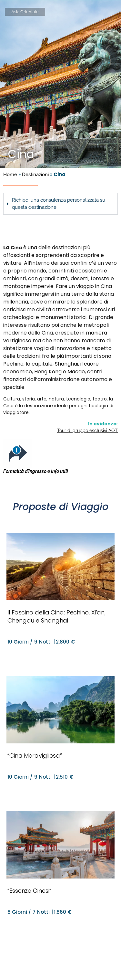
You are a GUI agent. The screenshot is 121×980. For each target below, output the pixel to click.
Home (10, 175)
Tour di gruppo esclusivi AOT (87, 431)
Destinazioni (35, 175)
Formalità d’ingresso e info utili (36, 471)
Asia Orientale (25, 12)
